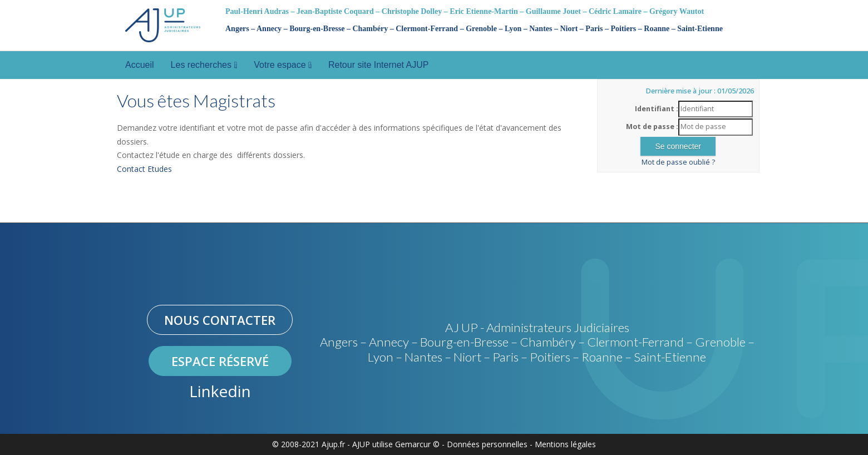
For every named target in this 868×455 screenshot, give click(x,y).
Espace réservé (220, 361)
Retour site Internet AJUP (379, 65)
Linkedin (220, 391)
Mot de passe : (652, 127)
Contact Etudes (144, 169)
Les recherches (204, 65)
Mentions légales (565, 444)
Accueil (140, 65)
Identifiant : (657, 109)
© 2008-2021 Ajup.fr (309, 444)
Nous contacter (220, 320)
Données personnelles (487, 444)
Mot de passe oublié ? (678, 162)
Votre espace (283, 65)
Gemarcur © (417, 444)
